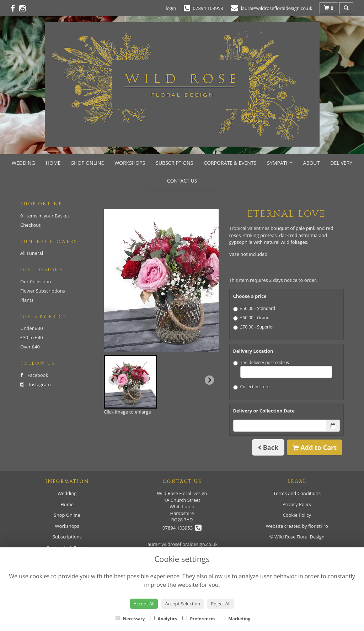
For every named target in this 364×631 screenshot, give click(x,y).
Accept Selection (183, 604)
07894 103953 (182, 528)
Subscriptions (174, 163)
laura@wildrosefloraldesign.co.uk (182, 544)
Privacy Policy (297, 504)
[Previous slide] (113, 380)
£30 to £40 (32, 337)
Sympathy (280, 163)
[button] (130, 382)
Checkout (30, 225)
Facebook (34, 375)
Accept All (144, 604)
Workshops (130, 163)
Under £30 (32, 328)
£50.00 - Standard (254, 308)
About (312, 163)
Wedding (23, 163)
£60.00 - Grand (251, 318)
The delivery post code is (283, 369)
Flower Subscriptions (43, 291)
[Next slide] (209, 380)
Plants (27, 300)
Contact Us (182, 181)
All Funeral (32, 253)
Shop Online (87, 163)
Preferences (199, 619)
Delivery (341, 163)
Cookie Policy (297, 515)
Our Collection (36, 282)
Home (53, 163)
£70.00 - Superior (254, 327)
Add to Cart (315, 447)
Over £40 (30, 347)
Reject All (221, 604)
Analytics (164, 619)
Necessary (130, 619)
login (171, 8)
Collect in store (251, 387)
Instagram (36, 384)
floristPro (318, 526)
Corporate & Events (230, 163)
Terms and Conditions (297, 493)
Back (268, 447)
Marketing (235, 619)
